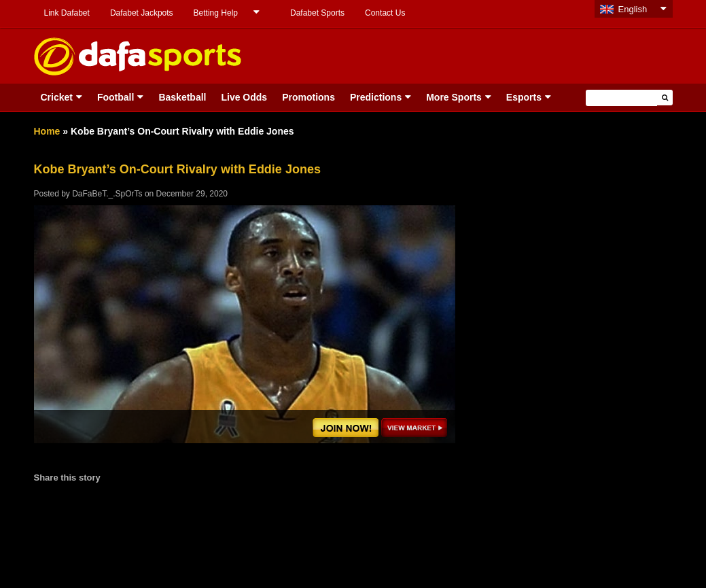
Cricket (57, 97)
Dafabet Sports (317, 13)
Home (47, 131)
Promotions (308, 97)
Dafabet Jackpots (142, 13)
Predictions (376, 97)
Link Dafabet (67, 13)
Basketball (182, 97)
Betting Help (216, 13)
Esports (524, 97)
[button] (665, 98)
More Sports (454, 97)
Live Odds (244, 97)
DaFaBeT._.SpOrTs (107, 194)
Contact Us (385, 13)
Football (116, 97)
